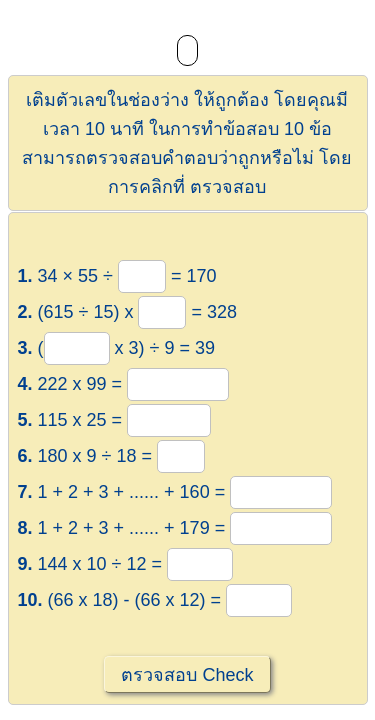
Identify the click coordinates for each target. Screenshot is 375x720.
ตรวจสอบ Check (187, 675)
